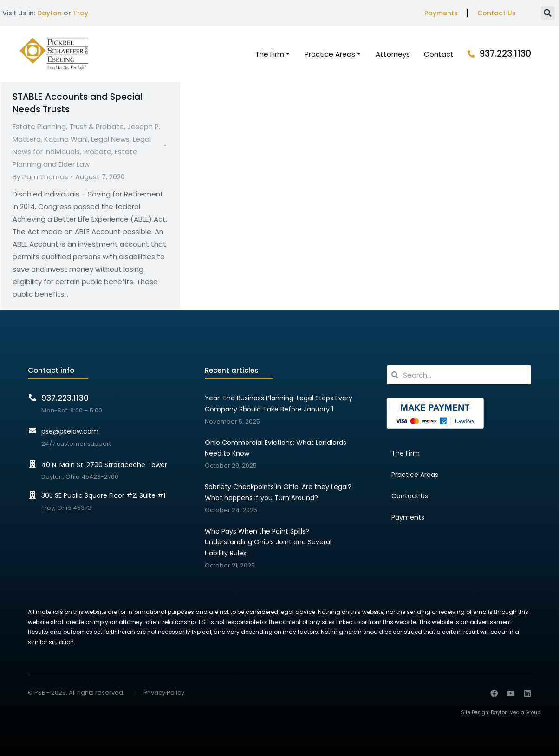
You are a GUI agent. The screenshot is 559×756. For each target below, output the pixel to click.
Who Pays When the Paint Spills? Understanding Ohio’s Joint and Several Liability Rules (268, 542)
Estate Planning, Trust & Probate (68, 127)
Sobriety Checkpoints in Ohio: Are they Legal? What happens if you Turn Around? (278, 492)
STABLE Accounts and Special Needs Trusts (78, 103)
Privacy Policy (164, 693)
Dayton (49, 13)
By (40, 177)
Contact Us (497, 13)
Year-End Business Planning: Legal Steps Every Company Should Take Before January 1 (279, 404)
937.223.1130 (505, 54)
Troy (81, 13)
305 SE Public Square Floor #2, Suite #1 (103, 495)
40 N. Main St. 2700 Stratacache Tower (104, 465)
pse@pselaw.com (70, 431)
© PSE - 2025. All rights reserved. (76, 693)
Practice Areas (415, 475)
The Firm (406, 453)
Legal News (110, 139)
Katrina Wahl (66, 139)
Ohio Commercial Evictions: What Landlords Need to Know (276, 448)
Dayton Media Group (516, 713)
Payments (441, 13)
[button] (548, 13)
